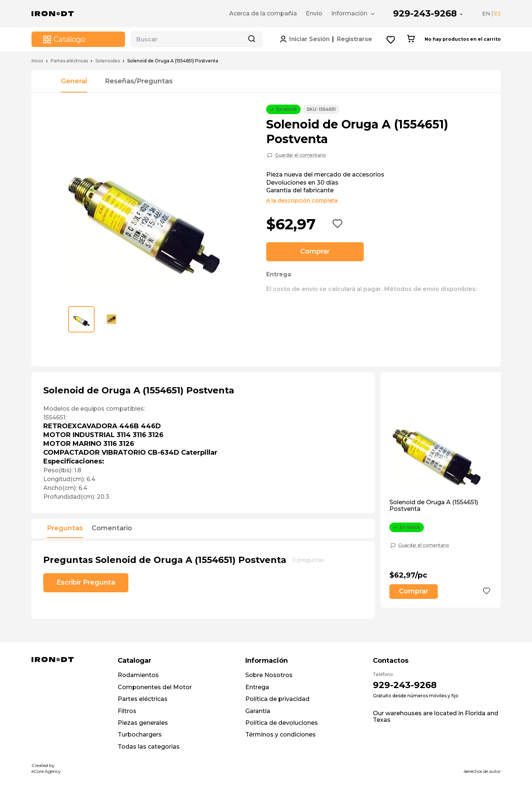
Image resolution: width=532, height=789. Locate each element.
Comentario (112, 528)
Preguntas (65, 528)
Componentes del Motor (155, 687)
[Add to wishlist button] (338, 224)
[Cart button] (411, 39)
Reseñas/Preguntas (139, 81)
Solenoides (108, 61)
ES (497, 14)
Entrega (257, 687)
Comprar (315, 251)
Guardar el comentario (300, 155)
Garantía (258, 711)
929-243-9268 (425, 13)
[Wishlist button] (391, 39)
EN (486, 14)
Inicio (37, 61)
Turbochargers (140, 735)
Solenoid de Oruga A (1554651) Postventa (434, 506)
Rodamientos (138, 675)
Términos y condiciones (280, 735)
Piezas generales (143, 723)
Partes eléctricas (69, 61)
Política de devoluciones (282, 723)
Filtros (127, 711)
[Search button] (252, 39)
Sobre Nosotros (269, 675)
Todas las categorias (149, 747)
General (74, 81)
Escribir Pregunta (86, 582)
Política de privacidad (277, 699)
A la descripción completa (302, 200)
